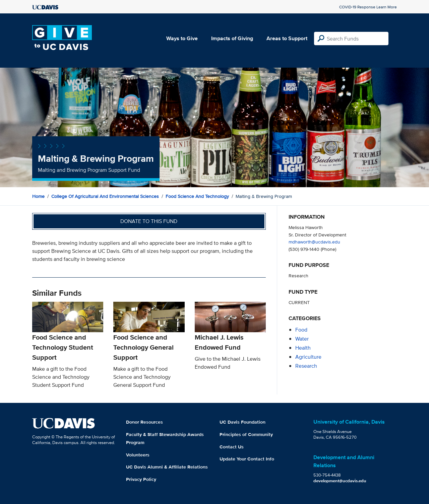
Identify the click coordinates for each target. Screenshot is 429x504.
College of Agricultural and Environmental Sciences (105, 196)
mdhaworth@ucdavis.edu (314, 242)
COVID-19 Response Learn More (368, 7)
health (303, 348)
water (302, 339)
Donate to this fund (149, 221)
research (306, 366)
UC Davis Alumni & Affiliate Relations (167, 467)
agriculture (308, 357)
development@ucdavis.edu (340, 481)
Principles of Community (246, 434)
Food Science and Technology (197, 196)
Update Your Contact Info (247, 459)
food (301, 330)
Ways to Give (182, 38)
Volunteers (138, 455)
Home (38, 196)
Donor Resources (144, 422)
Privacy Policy (141, 479)
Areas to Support (287, 38)
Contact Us (232, 447)
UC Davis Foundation (242, 422)
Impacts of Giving (232, 38)
